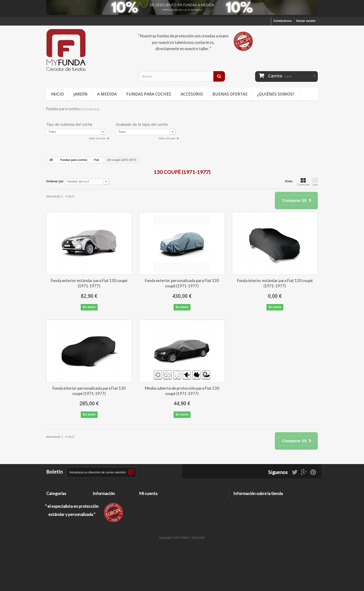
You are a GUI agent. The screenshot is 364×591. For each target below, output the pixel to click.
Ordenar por (55, 181)
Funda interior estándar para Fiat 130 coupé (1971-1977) (275, 283)
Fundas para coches (149, 94)
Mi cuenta (148, 493)
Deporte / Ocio (57, 513)
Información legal (105, 513)
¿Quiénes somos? (276, 94)
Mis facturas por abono (156, 507)
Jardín (80, 94)
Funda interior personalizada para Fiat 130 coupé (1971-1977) (89, 391)
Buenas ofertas (230, 94)
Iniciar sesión (306, 21)
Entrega (98, 507)
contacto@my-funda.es (266, 518)
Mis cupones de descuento (158, 525)
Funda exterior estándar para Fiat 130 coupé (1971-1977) (89, 283)
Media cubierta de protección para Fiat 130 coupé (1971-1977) (182, 391)
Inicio (57, 94)
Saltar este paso (98, 138)
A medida (107, 94)
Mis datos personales (154, 519)
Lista (315, 182)
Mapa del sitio (103, 535)
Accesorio (192, 94)
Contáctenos (283, 21)
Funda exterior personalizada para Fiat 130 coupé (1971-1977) (182, 283)
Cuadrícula (303, 182)
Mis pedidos (148, 501)
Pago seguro (102, 529)
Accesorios (54, 525)
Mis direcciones (150, 513)
